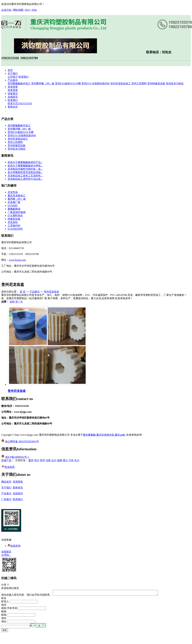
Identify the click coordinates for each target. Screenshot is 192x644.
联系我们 (24, 77)
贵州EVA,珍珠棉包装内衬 (96, 83)
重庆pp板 (120, 435)
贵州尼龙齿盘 (51, 292)
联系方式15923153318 (20, 103)
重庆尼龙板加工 (17, 196)
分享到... (6, 555)
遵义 (65, 460)
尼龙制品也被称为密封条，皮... (25, 169)
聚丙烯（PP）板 (17, 199)
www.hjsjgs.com (17, 260)
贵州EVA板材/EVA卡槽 (68, 83)
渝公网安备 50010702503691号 (20, 441)
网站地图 (18, 10)
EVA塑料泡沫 (15, 216)
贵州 (42, 460)
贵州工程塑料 (139, 83)
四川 (37, 460)
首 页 (23, 292)
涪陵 (48, 460)
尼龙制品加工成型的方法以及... (25, 179)
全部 (12, 302)
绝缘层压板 (14, 219)
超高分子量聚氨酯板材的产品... (25, 162)
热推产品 (6, 460)
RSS (27, 10)
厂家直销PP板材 (17, 212)
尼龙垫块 (13, 192)
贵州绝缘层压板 (156, 83)
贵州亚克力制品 (175, 83)
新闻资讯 (18, 488)
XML (34, 10)
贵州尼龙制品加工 (121, 83)
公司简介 (13, 77)
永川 (77, 460)
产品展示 (13, 80)
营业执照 (8, 467)
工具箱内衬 (14, 226)
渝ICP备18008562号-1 (17, 457)
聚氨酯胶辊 (14, 209)
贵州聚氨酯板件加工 (19, 83)
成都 (60, 460)
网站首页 (6, 482)
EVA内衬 (13, 206)
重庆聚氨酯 (89, 435)
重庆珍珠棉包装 (105, 435)
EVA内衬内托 (15, 229)
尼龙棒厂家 (14, 202)
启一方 (19, 302)
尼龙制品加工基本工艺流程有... (25, 176)
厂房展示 (6, 499)
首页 (10, 70)
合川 (54, 460)
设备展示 (13, 93)
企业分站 (6, 10)
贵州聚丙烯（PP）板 (43, 83)
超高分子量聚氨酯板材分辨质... (25, 166)
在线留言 (13, 97)
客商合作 (13, 107)
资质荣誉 (13, 87)
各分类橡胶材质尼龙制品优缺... (25, 172)
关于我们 (13, 73)
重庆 (31, 460)
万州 (71, 460)
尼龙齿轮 (13, 222)
